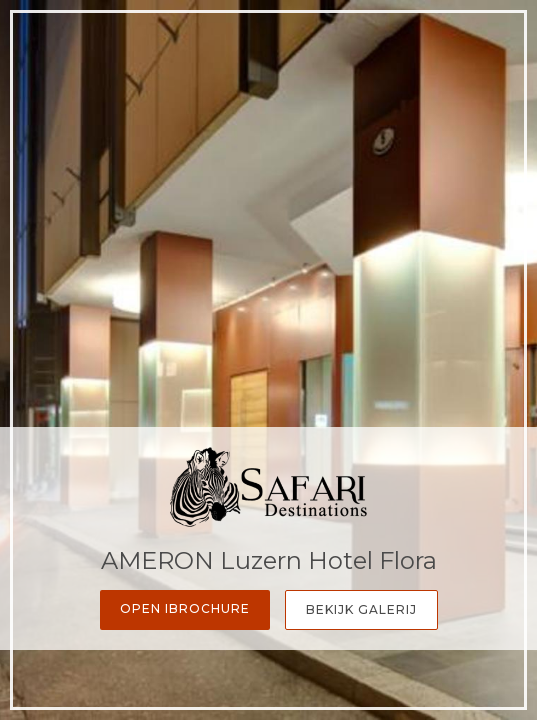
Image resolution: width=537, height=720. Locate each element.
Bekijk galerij (361, 609)
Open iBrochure (185, 608)
